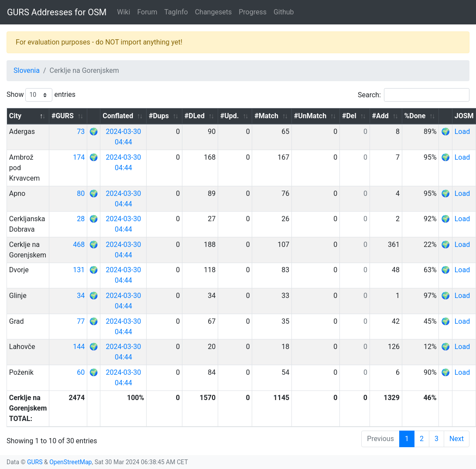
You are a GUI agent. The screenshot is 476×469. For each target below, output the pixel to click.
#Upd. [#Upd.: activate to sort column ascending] (230, 116)
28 (81, 219)
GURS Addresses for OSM (57, 12)
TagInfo (176, 12)
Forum (147, 12)
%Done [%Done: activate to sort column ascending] (415, 116)
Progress (253, 12)
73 (81, 132)
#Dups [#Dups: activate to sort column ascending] (159, 116)
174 (79, 157)
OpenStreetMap (70, 462)
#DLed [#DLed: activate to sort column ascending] (195, 116)
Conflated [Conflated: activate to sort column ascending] (118, 116)
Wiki (123, 12)
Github (284, 12)
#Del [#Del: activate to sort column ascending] (349, 116)
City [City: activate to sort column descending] (15, 116)
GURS (35, 462)
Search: (414, 95)
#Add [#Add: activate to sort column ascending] (380, 116)
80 (81, 193)
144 (79, 347)
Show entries (41, 95)
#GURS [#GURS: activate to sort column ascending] (63, 116)
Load (462, 132)
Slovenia (27, 70)
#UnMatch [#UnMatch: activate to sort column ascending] (310, 116)
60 (81, 372)
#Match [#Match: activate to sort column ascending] (266, 116)
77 (81, 321)
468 (79, 245)
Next (457, 439)
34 (81, 296)
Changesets (213, 12)
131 (79, 270)
